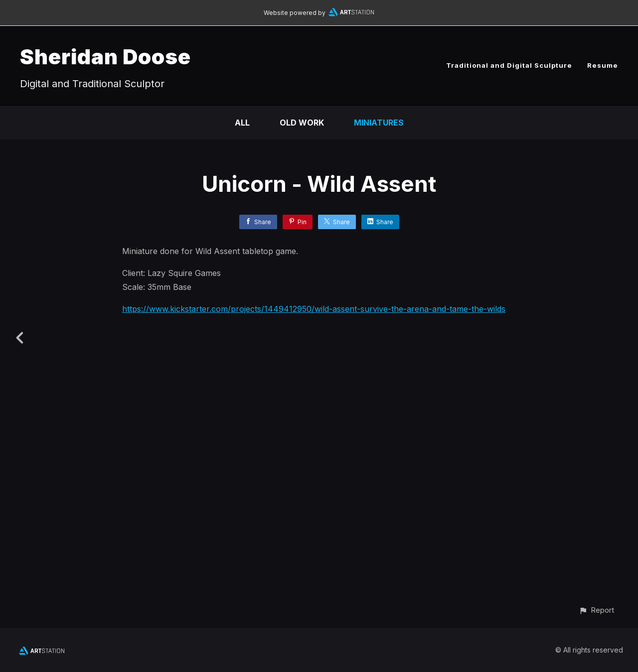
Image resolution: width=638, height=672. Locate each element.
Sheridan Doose (105, 57)
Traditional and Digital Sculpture (509, 65)
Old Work (302, 123)
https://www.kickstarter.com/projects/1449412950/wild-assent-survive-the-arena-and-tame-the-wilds (314, 309)
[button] (596, 610)
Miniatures (379, 123)
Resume (603, 65)
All (242, 123)
